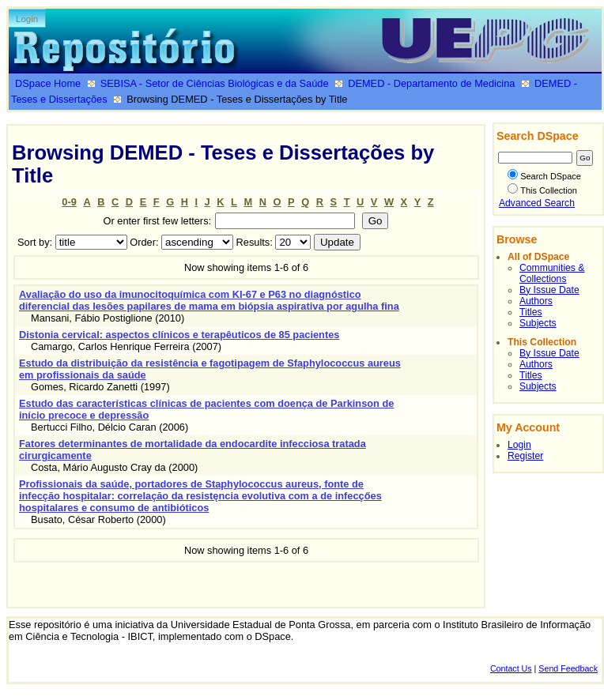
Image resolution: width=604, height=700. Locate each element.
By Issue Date (549, 290)
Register (525, 456)
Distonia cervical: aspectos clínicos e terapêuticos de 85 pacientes (179, 335)
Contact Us (511, 668)
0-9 (69, 202)
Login (27, 19)
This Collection (542, 190)
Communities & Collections (552, 273)
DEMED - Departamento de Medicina (431, 83)
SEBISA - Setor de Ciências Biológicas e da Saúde (215, 83)
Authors (536, 301)
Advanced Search (537, 203)
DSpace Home (48, 83)
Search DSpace (544, 176)
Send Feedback (568, 668)
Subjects (538, 323)
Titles (531, 312)
